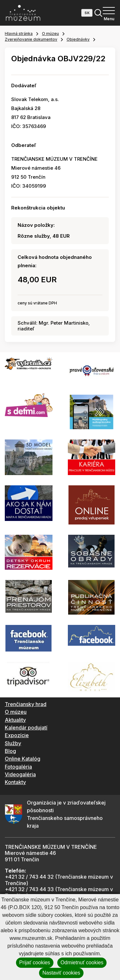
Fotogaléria (18, 767)
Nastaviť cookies (61, 973)
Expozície (17, 735)
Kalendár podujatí (26, 728)
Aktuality (15, 720)
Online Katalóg (23, 759)
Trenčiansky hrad (26, 704)
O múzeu (50, 34)
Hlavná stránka (19, 34)
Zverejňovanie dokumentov (31, 39)
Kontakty (15, 782)
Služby (13, 743)
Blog (10, 751)
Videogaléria (20, 774)
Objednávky (78, 39)
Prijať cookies (35, 963)
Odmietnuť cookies (82, 963)
